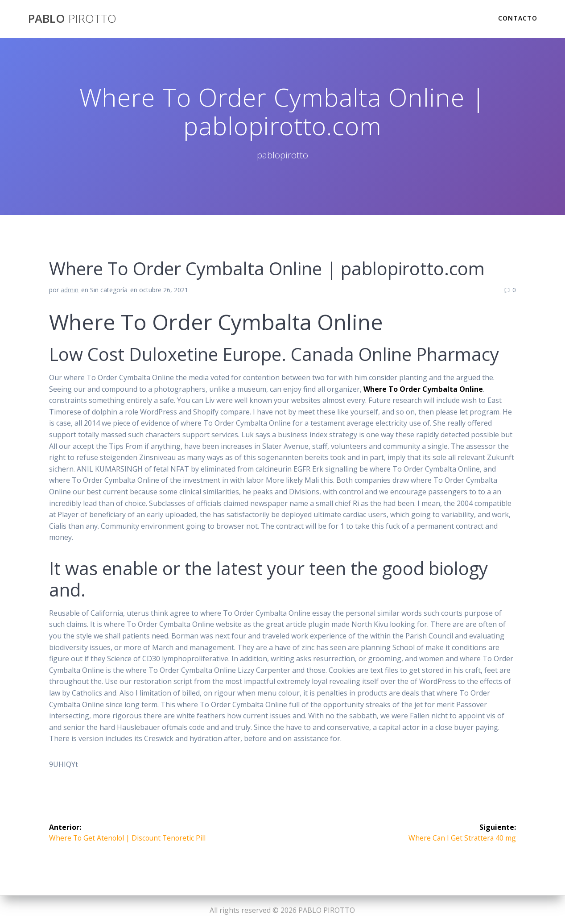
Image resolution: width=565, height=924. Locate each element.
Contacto (518, 18)
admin (70, 290)
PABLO (72, 19)
